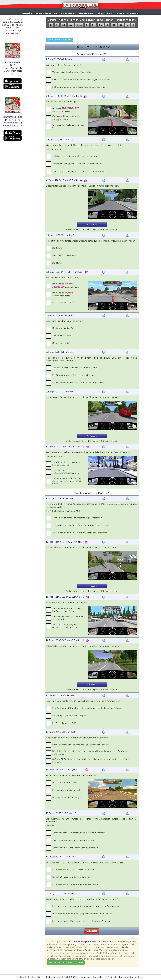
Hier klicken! (13, 33)
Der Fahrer (57, 248)
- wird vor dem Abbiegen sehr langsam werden (75, 156)
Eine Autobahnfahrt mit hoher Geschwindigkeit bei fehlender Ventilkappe (87, 708)
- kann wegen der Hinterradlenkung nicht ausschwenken (79, 171)
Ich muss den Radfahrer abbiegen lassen (68, 126)
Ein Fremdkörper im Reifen (65, 723)
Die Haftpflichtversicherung (65, 255)
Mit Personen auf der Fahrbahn (67, 790)
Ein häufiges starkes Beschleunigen (69, 716)
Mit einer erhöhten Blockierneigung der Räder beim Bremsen (81, 921)
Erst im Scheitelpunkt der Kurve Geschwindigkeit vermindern (81, 80)
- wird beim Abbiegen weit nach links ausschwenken (77, 164)
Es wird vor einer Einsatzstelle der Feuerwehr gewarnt (78, 383)
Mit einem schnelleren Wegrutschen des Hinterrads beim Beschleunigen (87, 906)
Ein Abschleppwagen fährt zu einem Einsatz (73, 375)
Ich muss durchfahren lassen (66, 109)
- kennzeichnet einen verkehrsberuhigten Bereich (66, 471)
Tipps (101, 13)
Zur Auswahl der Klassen (60, 40)
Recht (110, 13)
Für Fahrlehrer (68, 13)
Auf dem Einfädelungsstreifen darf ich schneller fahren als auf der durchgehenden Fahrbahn (91, 760)
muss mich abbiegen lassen (66, 118)
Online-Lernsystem (13, 22)
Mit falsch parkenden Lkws (65, 782)
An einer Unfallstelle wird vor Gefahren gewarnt (75, 368)
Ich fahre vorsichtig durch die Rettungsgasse (73, 869)
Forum (120, 13)
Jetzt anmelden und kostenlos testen (66, 963)
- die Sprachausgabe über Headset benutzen (73, 840)
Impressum (133, 13)
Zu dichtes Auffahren (62, 336)
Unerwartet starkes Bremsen (66, 328)
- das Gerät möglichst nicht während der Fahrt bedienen (79, 833)
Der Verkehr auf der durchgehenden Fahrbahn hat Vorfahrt (80, 745)
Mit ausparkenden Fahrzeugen (67, 798)
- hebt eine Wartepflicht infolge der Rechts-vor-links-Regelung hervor (67, 481)
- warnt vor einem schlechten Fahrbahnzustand (66, 463)
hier (131, 977)
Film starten (92, 225)
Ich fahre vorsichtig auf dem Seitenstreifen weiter (76, 884)
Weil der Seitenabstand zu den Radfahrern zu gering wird (67, 610)
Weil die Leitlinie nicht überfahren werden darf (68, 618)
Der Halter (57, 263)
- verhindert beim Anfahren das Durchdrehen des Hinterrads (81, 525)
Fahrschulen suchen (46, 13)
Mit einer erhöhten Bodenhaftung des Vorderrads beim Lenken (82, 914)
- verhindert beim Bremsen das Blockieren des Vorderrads (80, 533)
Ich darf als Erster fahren (64, 302)
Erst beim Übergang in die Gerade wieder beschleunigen (79, 87)
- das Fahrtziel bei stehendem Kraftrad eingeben (75, 848)
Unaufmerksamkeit (61, 343)
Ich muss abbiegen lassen (66, 285)
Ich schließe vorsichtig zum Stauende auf (72, 877)
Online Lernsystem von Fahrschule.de (92, 942)
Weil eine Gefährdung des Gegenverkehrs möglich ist (65, 626)
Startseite (27, 13)
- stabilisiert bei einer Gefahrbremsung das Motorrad (77, 518)
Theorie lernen (87, 13)
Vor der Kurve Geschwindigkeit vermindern (73, 72)
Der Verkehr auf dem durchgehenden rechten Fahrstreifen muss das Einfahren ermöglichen (90, 752)
